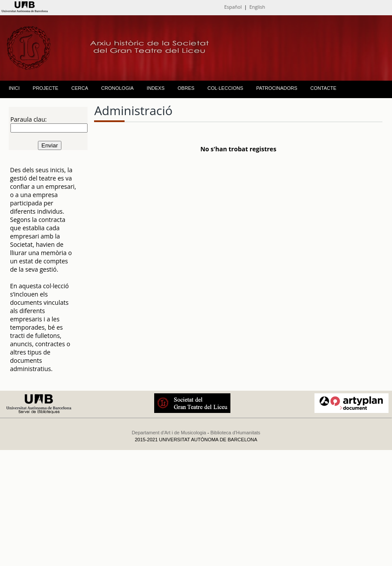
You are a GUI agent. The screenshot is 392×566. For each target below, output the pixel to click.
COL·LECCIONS (225, 88)
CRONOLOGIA (117, 88)
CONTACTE (324, 88)
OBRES (186, 88)
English (257, 7)
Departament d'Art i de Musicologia (169, 433)
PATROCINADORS (277, 88)
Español (233, 7)
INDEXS (156, 88)
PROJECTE (46, 88)
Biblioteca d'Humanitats (235, 433)
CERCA (80, 88)
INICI (14, 88)
